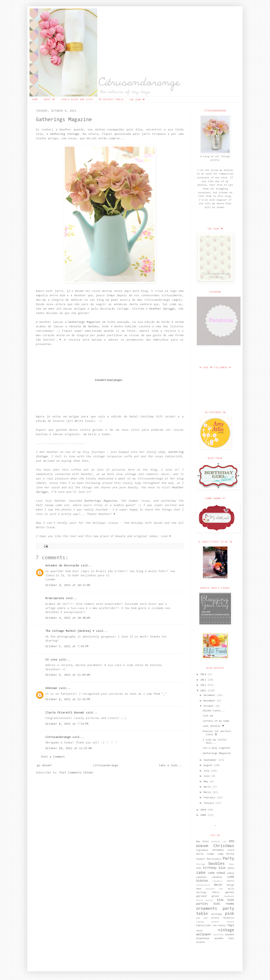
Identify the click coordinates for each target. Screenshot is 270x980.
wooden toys (224, 938)
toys (231, 925)
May (207, 782)
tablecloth (204, 926)
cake (201, 873)
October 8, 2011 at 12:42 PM (68, 700)
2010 (204, 810)
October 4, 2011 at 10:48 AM (68, 618)
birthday (210, 868)
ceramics (217, 881)
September (211, 760)
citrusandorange (105, 766)
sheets (230, 922)
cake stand (217, 873)
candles (217, 877)
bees (232, 864)
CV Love (51, 660)
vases (199, 931)
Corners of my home (216, 721)
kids (220, 900)
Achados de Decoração (62, 566)
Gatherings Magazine (64, 120)
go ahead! (45, 766)
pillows (217, 914)
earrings (201, 893)
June (207, 776)
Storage (201, 864)
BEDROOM (202, 846)
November (210, 701)
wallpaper (204, 935)
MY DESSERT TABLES (111, 100)
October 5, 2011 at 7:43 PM (67, 647)
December (210, 695)
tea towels (219, 926)
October (209, 706)
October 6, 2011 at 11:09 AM (68, 675)
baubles (217, 864)
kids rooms (224, 904)
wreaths (201, 942)
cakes (230, 873)
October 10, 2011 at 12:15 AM (69, 749)
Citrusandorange (58, 737)
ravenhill (228, 918)
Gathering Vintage (65, 134)
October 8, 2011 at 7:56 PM (67, 724)
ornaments (207, 909)
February (210, 798)
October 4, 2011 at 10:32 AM (68, 585)
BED (232, 841)
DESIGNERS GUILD (223, 850)
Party (228, 859)
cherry (230, 881)
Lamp (220, 854)
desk (199, 889)
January (209, 803)
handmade (229, 896)
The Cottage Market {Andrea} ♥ (70, 631)
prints (215, 918)
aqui (177, 300)
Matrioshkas (214, 859)
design (230, 885)
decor (218, 885)
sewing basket (208, 922)
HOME (35, 100)
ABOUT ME (49, 100)
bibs (199, 868)
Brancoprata (55, 598)
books (231, 868)
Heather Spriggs (162, 309)
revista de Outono (84, 327)
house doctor (205, 900)
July (207, 771)
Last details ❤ (213, 726)
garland (201, 896)
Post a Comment (53, 757)
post (115, 300)
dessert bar (215, 889)
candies (201, 877)
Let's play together (217, 748)
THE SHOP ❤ (137, 100)
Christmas (224, 846)
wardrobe (219, 935)
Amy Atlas (202, 842)
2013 (204, 680)
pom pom (202, 918)
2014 (204, 674)
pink (229, 914)
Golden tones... (214, 711)
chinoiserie (203, 885)
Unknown (51, 688)
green (215, 896)
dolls (231, 889)
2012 (204, 685)
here (41, 483)
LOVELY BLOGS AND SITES (77, 100)
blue (222, 868)
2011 (204, 691)
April (208, 787)
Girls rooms (205, 854)
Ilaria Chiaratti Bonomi (65, 713)
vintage (226, 930)
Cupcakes (202, 850)
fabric (216, 893)
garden (230, 892)
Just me (208, 716)
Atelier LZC (219, 842)
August (209, 765)
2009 (204, 815)
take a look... (171, 766)
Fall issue (45, 505)
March (208, 792)
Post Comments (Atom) (76, 773)
